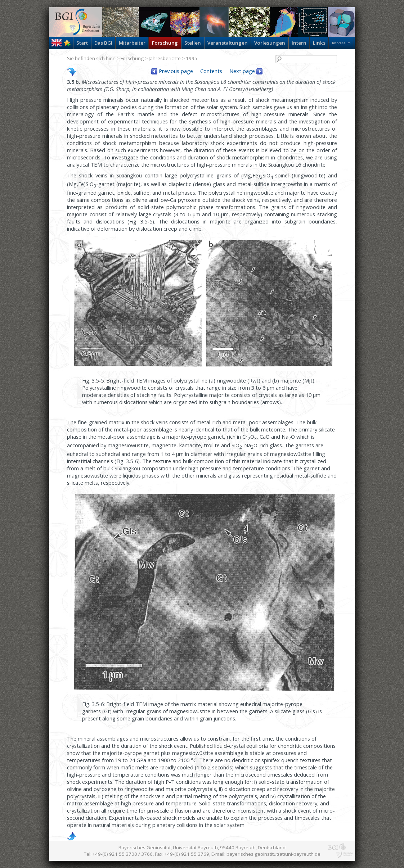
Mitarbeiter (132, 43)
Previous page (172, 71)
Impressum (341, 43)
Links (319, 43)
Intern (299, 43)
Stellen (193, 43)
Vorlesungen (270, 43)
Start (82, 43)
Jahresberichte (165, 58)
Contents (211, 71)
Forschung (165, 43)
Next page (246, 71)
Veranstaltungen (228, 43)
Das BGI (103, 43)
